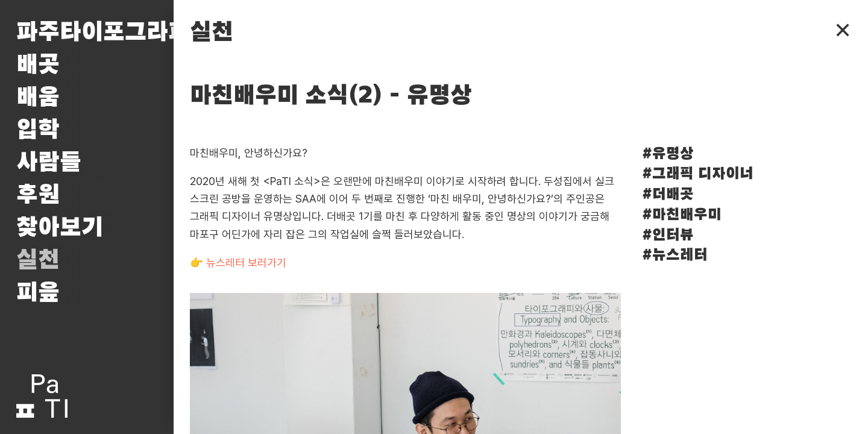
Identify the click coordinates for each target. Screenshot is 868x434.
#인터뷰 (668, 235)
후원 (38, 195)
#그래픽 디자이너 (698, 174)
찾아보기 (60, 228)
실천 (38, 260)
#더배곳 (668, 194)
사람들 (49, 163)
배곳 (38, 65)
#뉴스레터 (675, 255)
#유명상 (668, 154)
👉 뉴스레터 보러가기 (238, 263)
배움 (38, 98)
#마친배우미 (682, 215)
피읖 (38, 293)
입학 (38, 130)
